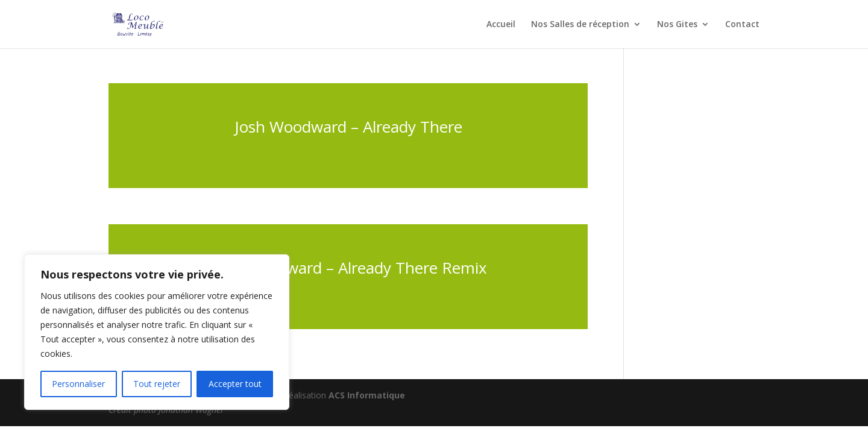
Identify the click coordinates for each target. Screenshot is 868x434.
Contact (742, 25)
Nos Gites (677, 25)
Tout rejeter (157, 384)
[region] (157, 332)
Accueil (501, 25)
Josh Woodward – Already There (348, 127)
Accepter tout (235, 384)
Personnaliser (78, 384)
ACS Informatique (367, 395)
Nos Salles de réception (580, 25)
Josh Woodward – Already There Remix (348, 268)
